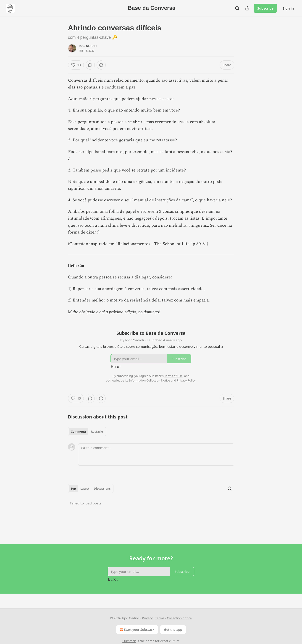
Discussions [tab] (102, 488)
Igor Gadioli (88, 46)
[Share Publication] (247, 8)
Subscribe (265, 8)
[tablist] (87, 431)
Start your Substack (137, 630)
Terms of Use (173, 376)
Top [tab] (73, 488)
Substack (129, 641)
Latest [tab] (85, 488)
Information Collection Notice (150, 380)
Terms (160, 618)
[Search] (237, 8)
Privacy (147, 618)
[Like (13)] (76, 65)
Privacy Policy (186, 380)
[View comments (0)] (90, 65)
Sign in (288, 8)
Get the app (173, 630)
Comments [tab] (79, 431)
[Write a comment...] (156, 454)
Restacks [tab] (97, 431)
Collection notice (179, 618)
